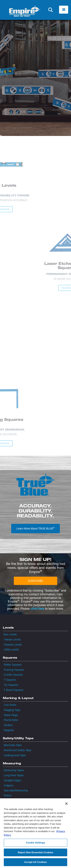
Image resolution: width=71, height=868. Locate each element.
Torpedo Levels (13, 645)
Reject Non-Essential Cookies (35, 853)
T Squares (10, 680)
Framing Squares (14, 670)
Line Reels (10, 705)
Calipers (9, 785)
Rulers (8, 795)
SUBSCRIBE (35, 581)
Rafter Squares (13, 665)
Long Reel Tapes (14, 775)
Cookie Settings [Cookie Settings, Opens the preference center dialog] (35, 844)
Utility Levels (11, 650)
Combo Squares (13, 675)
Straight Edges (12, 780)
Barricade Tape (13, 745)
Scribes (8, 725)
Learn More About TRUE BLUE (35, 528)
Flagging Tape (12, 710)
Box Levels (10, 634)
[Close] (66, 805)
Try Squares (11, 685)
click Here (37, 609)
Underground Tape (15, 755)
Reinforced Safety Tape (18, 750)
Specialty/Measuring (16, 790)
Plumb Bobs (11, 720)
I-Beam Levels (12, 640)
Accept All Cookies (36, 863)
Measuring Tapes (14, 770)
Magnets (9, 730)
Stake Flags (11, 715)
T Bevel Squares (14, 690)
